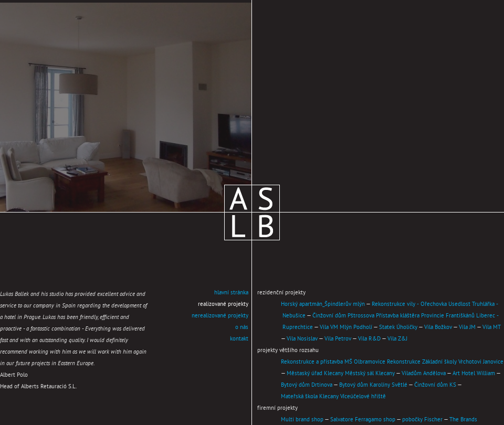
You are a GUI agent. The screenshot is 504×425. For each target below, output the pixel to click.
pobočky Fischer (422, 420)
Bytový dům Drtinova (307, 385)
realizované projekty (223, 304)
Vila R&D (369, 339)
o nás (242, 327)
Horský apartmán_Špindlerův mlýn (323, 304)
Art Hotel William (474, 374)
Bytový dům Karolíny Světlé (373, 385)
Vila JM (467, 327)
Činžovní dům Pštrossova (343, 316)
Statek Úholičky (398, 327)
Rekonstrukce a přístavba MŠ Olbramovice (333, 362)
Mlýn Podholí (356, 327)
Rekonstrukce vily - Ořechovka (409, 304)
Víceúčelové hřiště (363, 397)
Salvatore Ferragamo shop (363, 420)
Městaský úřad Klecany (315, 374)
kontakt (239, 339)
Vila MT (492, 327)
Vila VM (329, 327)
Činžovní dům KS (435, 385)
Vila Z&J (397, 339)
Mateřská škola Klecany (310, 397)
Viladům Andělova (424, 374)
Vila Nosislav (302, 339)
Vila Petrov (338, 339)
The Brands (463, 420)
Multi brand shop (302, 420)
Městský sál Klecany (370, 374)
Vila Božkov (438, 327)
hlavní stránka (231, 293)
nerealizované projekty (220, 316)
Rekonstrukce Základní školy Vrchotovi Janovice (445, 362)
